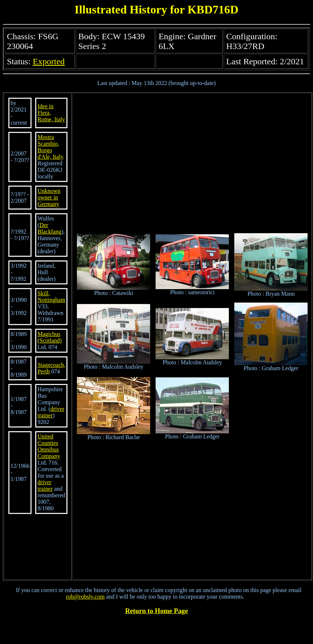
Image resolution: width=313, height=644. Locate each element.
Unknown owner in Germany (49, 197)
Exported (49, 61)
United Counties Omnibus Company (49, 446)
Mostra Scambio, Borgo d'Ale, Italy (50, 147)
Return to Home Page (156, 611)
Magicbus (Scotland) (50, 337)
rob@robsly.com (85, 597)
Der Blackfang (49, 228)
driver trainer (51, 412)
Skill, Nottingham (51, 297)
